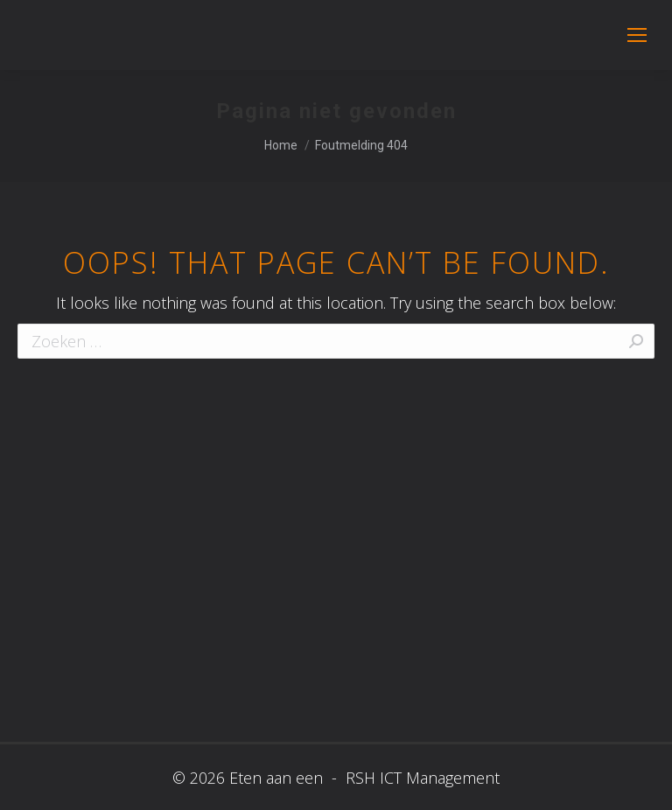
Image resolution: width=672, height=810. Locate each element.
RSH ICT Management (420, 778)
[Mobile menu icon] (637, 35)
